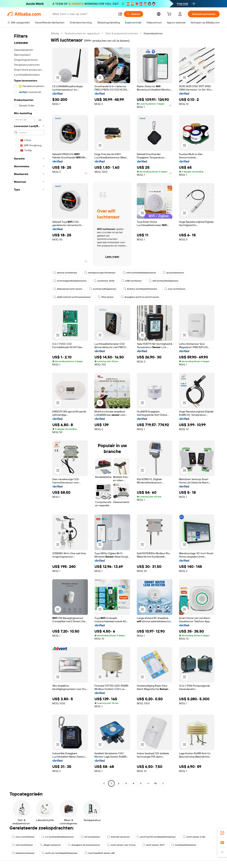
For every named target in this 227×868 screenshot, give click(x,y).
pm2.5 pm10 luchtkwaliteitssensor (156, 837)
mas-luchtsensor (175, 289)
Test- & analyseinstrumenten (122, 33)
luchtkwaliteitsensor (184, 845)
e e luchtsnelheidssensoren (58, 837)
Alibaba (55, 33)
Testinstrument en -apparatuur (82, 33)
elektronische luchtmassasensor (72, 297)
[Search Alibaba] (84, 14)
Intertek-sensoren (118, 837)
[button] (120, 14)
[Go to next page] (163, 783)
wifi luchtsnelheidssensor (164, 281)
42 (156, 783)
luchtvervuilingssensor (103, 289)
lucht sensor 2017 (153, 845)
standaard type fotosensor (100, 273)
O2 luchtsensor (90, 837)
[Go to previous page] (104, 783)
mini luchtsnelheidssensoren (139, 273)
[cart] (170, 15)
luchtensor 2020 (104, 281)
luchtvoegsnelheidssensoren (70, 281)
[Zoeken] (133, 14)
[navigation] (28, 409)
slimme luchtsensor (65, 273)
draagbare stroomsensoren (84, 845)
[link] (222, 833)
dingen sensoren (50, 845)
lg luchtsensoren (173, 273)
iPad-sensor (106, 297)
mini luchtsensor (22, 845)
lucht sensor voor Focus (121, 845)
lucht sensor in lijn (194, 837)
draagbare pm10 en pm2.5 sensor (140, 297)
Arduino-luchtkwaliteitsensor (140, 289)
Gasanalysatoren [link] (153, 33)
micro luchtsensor (23, 837)
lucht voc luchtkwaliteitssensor (60, 853)
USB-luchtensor (132, 281)
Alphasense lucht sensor (68, 289)
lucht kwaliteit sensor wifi (100, 853)
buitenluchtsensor (23, 853)
